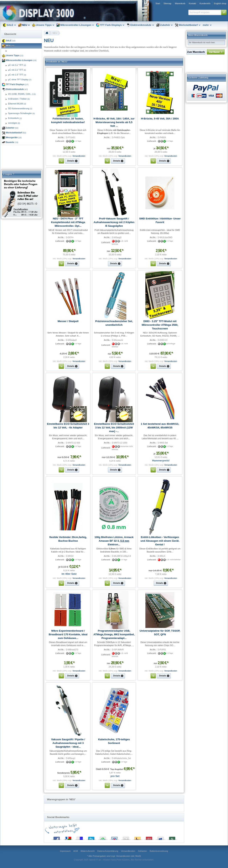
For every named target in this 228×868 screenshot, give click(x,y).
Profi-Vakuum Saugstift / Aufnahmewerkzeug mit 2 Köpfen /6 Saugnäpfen (114, 222)
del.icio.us (80, 837)
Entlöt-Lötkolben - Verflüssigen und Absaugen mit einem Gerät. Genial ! (160, 541)
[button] (224, 12)
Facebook (57, 837)
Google (68, 837)
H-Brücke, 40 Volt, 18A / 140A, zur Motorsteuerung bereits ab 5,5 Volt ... (114, 122)
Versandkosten (79, 156)
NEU (55, 33)
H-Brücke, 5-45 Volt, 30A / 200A (160, 119)
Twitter (91, 837)
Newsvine (172, 837)
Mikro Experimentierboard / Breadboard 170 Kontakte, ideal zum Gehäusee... (68, 634)
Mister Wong (149, 837)
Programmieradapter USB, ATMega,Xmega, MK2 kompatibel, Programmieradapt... (114, 634)
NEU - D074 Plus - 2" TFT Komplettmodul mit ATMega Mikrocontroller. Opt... (68, 222)
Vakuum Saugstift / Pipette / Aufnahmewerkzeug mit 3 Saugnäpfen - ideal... (68, 743)
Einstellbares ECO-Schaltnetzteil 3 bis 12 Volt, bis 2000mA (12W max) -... (114, 428)
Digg (126, 837)
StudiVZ (114, 837)
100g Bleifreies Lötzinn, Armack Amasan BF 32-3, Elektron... (114, 541)
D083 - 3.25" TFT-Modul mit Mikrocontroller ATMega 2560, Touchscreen (160, 325)
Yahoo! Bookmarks (137, 837)
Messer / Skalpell (68, 321)
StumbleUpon (103, 837)
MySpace (161, 837)
